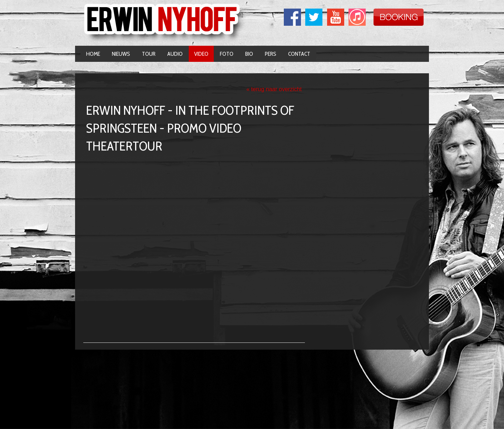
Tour (149, 54)
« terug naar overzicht (274, 89)
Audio (175, 54)
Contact (299, 54)
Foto (227, 54)
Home (93, 54)
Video (201, 54)
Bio (249, 54)
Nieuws (121, 54)
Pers (271, 54)
